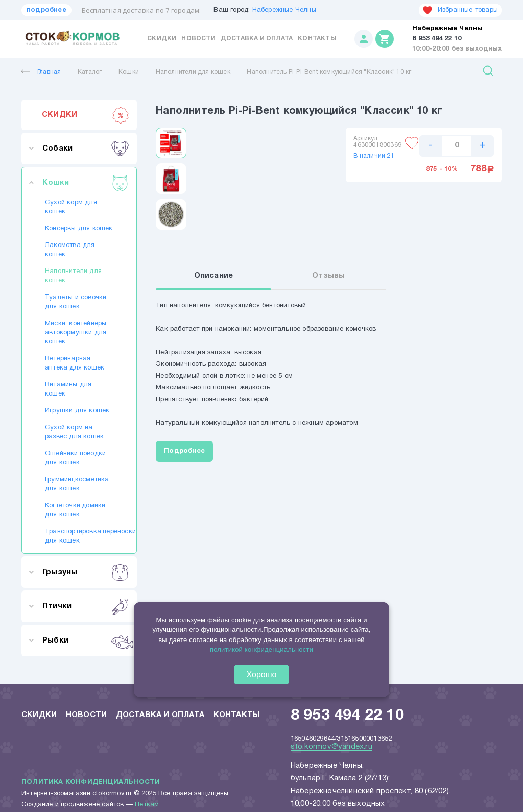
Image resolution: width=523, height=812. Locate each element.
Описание (219, 277)
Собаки (86, 149)
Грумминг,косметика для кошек (77, 484)
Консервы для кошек (79, 229)
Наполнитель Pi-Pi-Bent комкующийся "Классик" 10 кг (329, 72)
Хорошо (262, 674)
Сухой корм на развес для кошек (74, 432)
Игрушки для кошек (77, 411)
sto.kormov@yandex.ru (331, 747)
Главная (41, 72)
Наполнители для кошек (193, 72)
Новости (198, 39)
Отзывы (331, 277)
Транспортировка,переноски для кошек (79, 536)
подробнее (46, 10)
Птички (86, 606)
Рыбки (86, 641)
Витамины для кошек (68, 389)
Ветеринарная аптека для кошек (75, 363)
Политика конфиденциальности (91, 782)
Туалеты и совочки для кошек (76, 302)
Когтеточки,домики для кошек (75, 510)
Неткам (147, 805)
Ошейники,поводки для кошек (75, 458)
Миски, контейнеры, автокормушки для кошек (77, 333)
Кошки (129, 72)
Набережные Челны (284, 10)
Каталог (90, 72)
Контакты (317, 39)
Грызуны (86, 572)
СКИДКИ (86, 115)
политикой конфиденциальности (261, 649)
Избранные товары (460, 10)
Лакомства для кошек (70, 250)
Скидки (162, 39)
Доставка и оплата (257, 39)
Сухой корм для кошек (71, 207)
